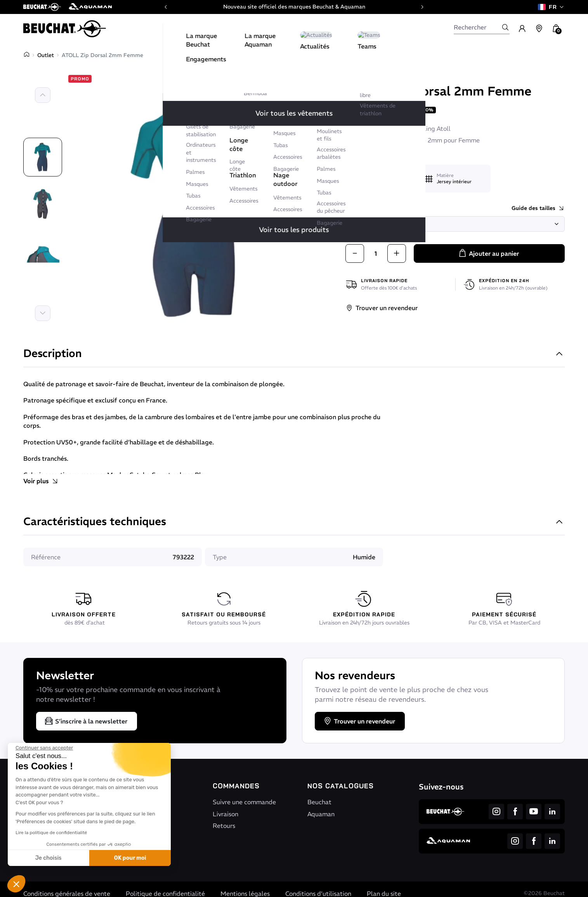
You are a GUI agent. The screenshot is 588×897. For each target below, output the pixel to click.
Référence (46, 557)
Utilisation (373, 172)
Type (220, 557)
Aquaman (321, 814)
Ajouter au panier (488, 253)
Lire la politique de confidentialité (51, 833)
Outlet (46, 55)
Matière (445, 175)
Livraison (225, 814)
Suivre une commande (244, 802)
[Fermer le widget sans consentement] (44, 748)
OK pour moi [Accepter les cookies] (130, 858)
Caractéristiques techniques (294, 522)
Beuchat (362, 77)
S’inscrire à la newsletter (86, 721)
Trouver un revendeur (382, 308)
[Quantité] (376, 253)
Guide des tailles (538, 208)
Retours (224, 826)
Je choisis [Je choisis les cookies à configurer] (49, 858)
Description (294, 354)
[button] (16, 884)
